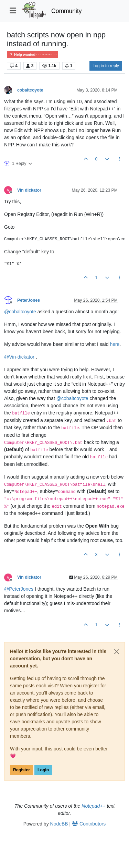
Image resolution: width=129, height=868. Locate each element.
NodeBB (59, 824)
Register (21, 770)
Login (43, 770)
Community (67, 11)
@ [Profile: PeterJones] (19, 589)
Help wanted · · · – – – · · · (33, 55)
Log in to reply (106, 66)
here (115, 344)
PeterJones (29, 300)
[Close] (117, 652)
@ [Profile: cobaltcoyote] (20, 312)
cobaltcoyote (30, 90)
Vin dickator (29, 190)
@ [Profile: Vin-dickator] (19, 357)
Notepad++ (93, 806)
